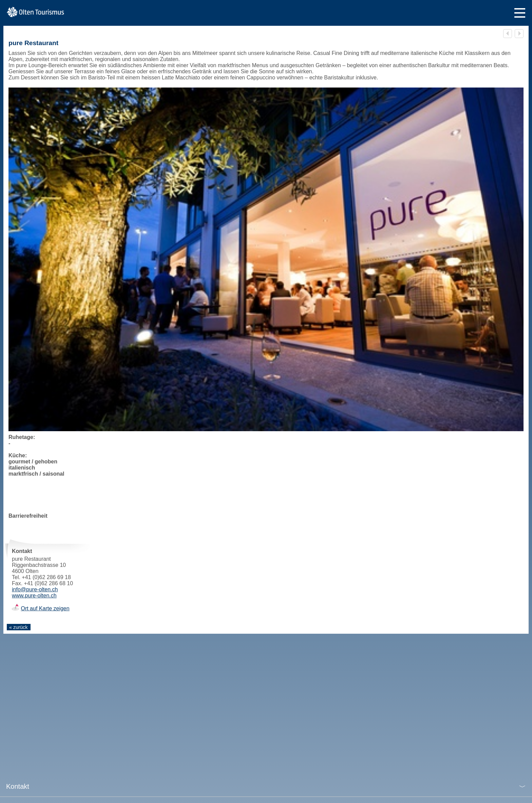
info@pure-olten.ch (35, 589)
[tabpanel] (266, 259)
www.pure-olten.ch (34, 596)
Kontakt (18, 786)
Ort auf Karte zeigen (45, 608)
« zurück (18, 627)
